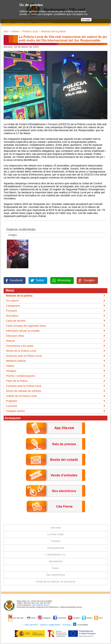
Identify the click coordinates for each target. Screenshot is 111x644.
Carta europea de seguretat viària (26, 326)
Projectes (11, 401)
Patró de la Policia (17, 381)
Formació (11, 311)
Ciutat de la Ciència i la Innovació (55, 582)
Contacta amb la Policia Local (24, 386)
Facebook (16, 280)
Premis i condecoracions (20, 376)
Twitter (40, 280)
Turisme (55, 541)
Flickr (31, 618)
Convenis (11, 406)
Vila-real (56, 528)
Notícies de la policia (53, 31)
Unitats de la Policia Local (21, 396)
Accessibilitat (80, 625)
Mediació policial (16, 361)
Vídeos (10, 366)
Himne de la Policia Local (21, 351)
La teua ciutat (55, 534)
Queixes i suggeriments (50, 625)
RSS (98, 618)
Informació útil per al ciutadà (23, 331)
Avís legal (66, 625)
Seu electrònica (55, 575)
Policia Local (30, 31)
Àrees (16, 31)
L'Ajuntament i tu (56, 554)
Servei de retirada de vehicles (24, 391)
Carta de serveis (16, 321)
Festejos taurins (15, 411)
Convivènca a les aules (20, 346)
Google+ (89, 280)
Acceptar (86, 20)
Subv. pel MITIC (31, 625)
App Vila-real (16, 618)
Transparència (56, 548)
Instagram (45, 618)
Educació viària (15, 336)
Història (10, 341)
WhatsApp (64, 280)
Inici (6, 31)
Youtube (74, 618)
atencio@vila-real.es (41, 605)
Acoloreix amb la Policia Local (24, 356)
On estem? (12, 301)
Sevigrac (11, 371)
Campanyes (13, 306)
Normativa (12, 316)
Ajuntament (55, 561)
